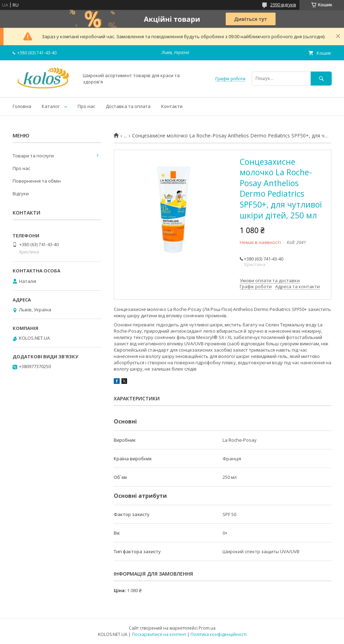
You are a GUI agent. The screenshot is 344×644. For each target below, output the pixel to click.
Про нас (86, 106)
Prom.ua (207, 628)
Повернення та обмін (37, 181)
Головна (22, 106)
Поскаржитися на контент (159, 634)
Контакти (172, 106)
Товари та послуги (33, 156)
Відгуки (21, 194)
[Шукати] (321, 78)
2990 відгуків (283, 5)
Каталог (51, 106)
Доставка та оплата (128, 106)
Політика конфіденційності (219, 634)
